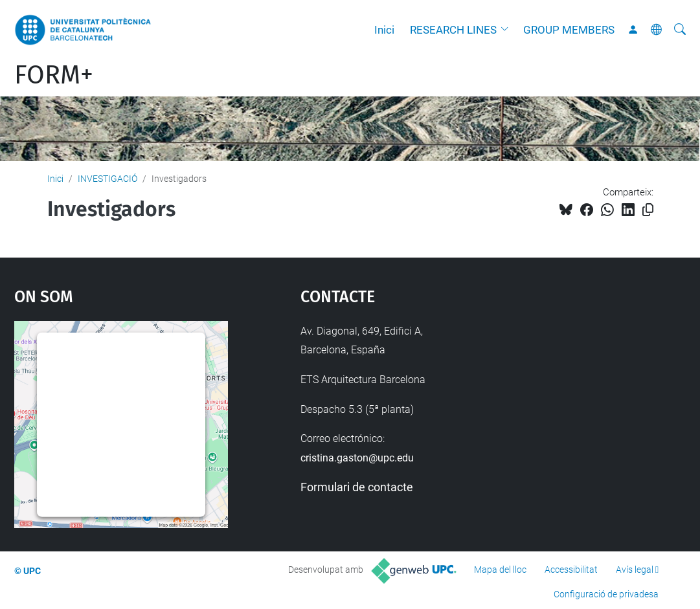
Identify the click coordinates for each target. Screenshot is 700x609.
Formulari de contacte (357, 487)
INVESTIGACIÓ (107, 179)
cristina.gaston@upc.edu (357, 458)
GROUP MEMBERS (569, 30)
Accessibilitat (571, 570)
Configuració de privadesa (606, 594)
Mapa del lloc (500, 570)
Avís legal (635, 570)
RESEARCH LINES (453, 30)
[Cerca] (680, 30)
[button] (508, 30)
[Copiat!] (648, 210)
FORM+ (54, 75)
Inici (384, 30)
